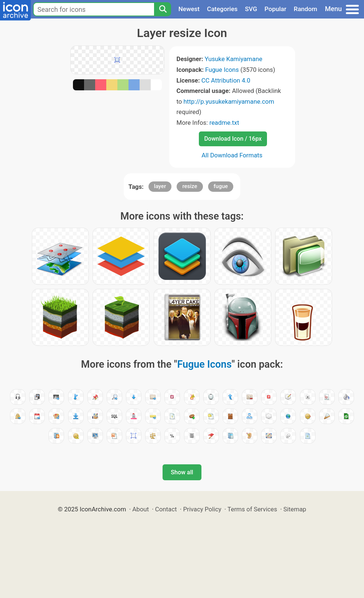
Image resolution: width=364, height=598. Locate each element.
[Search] (163, 9)
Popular (275, 9)
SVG (251, 9)
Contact (166, 509)
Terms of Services (252, 509)
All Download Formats (232, 155)
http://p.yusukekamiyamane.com (229, 101)
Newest (189, 9)
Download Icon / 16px (233, 139)
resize (190, 186)
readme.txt (224, 123)
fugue (221, 186)
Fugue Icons (222, 70)
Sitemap (295, 509)
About (141, 509)
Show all (182, 472)
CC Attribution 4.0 (226, 80)
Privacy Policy (202, 509)
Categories (222, 9)
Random (305, 9)
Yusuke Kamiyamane (234, 59)
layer (160, 186)
